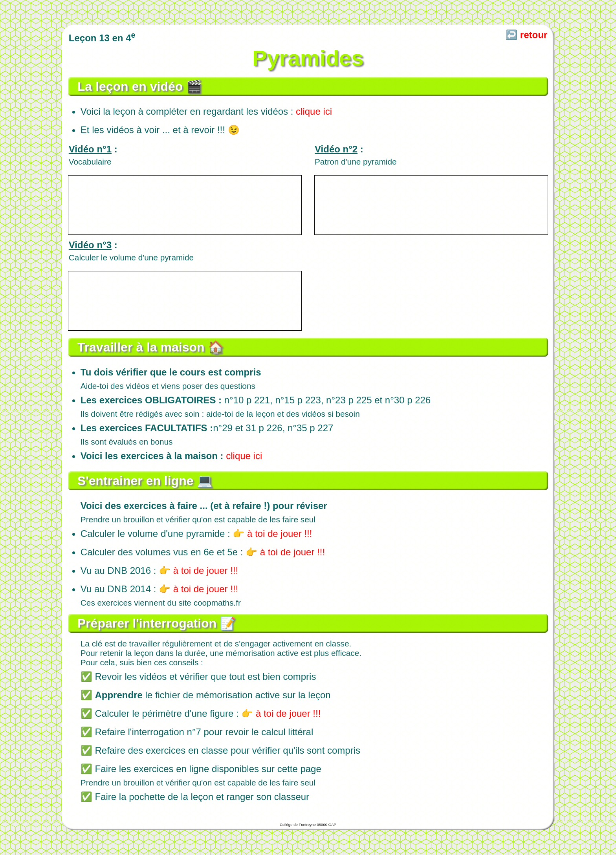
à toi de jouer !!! (280, 534)
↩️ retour (526, 35)
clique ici (314, 111)
